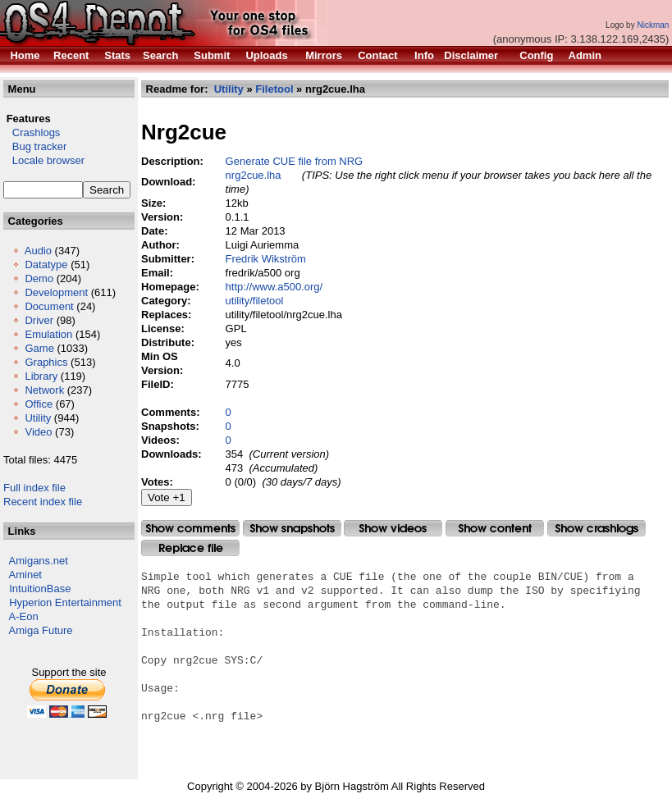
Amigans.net (39, 561)
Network (44, 390)
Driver (39, 320)
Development (56, 292)
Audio (38, 251)
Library (41, 376)
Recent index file (43, 502)
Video (38, 432)
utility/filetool (255, 301)
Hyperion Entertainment (65, 602)
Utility (38, 418)
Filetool (274, 89)
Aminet (25, 575)
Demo (39, 278)
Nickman (653, 25)
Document (49, 306)
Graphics (46, 362)
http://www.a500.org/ (274, 287)
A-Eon (24, 616)
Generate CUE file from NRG (295, 161)
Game (39, 348)
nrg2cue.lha (254, 175)
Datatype (46, 265)
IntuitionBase (40, 589)
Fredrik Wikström (266, 259)
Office (39, 404)
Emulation (48, 334)
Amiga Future (41, 630)
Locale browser (44, 160)
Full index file (34, 488)
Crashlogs (32, 132)
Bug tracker (35, 146)
